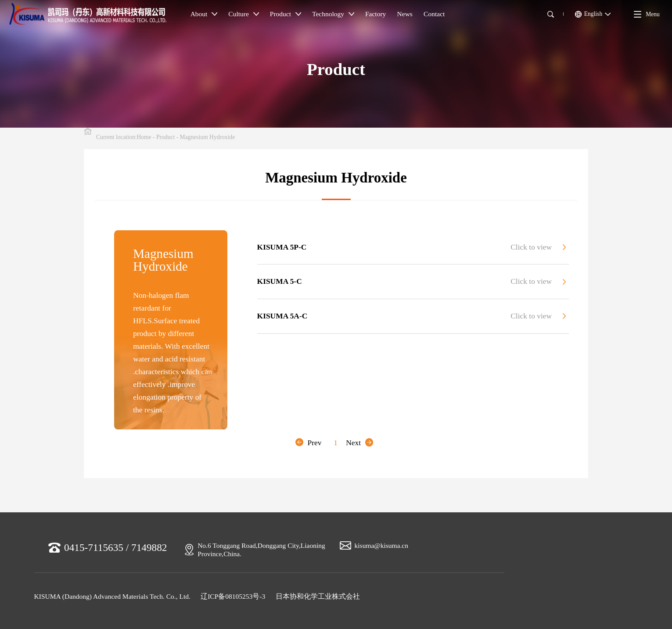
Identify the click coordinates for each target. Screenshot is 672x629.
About (204, 14)
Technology (333, 14)
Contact (434, 14)
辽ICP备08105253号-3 (233, 596)
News (405, 14)
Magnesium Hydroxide (208, 137)
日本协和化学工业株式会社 (318, 596)
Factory (376, 14)
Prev (308, 443)
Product (286, 14)
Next (359, 443)
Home (144, 137)
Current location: (116, 137)
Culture (243, 14)
